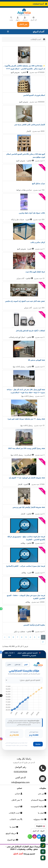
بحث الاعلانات (16, 819)
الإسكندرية (29, 455)
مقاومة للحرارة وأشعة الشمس (34, 625)
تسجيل (25, 19)
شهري (26, 664)
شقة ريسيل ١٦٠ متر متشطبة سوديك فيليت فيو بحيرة (26, 419)
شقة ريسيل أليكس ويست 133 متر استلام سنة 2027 (27, 448)
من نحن (42, 794)
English (41, 826)
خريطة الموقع (12, 833)
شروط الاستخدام (39, 800)
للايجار (29, 131)
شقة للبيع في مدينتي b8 (36, 360)
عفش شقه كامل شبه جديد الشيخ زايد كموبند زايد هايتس (25, 301)
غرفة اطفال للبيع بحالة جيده (35, 272)
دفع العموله (13, 840)
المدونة (18, 806)
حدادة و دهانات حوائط (24, 190)
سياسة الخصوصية (38, 806)
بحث (11, 19)
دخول (18, 19)
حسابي (18, 794)
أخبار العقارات (40, 4)
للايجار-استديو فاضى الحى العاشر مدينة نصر (30, 125)
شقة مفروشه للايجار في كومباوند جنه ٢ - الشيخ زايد (27, 478)
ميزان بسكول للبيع (38, 183)
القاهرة (25, 72)
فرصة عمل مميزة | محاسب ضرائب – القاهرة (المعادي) (26, 566)
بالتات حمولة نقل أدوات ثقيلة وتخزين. (32, 213)
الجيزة (29, 220)
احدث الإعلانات (36, 39)
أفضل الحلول (18, 854)
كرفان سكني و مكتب (38, 242)
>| (43, 642)
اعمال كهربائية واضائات (17, 337)
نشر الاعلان (23, 24)
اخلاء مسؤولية (40, 819)
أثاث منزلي (20, 278)
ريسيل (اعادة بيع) (19, 367)
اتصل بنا (42, 813)
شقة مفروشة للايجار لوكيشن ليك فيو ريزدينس (29, 507)
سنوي (9, 664)
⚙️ (43, 852)
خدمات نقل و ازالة (18, 220)
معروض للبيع (15, 72)
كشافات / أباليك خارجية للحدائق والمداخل (30, 331)
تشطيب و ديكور (20, 631)
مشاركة (38, 744)
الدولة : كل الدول (39, 831)
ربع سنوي (17, 664)
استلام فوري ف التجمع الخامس (34, 95)
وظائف (23, 543)
